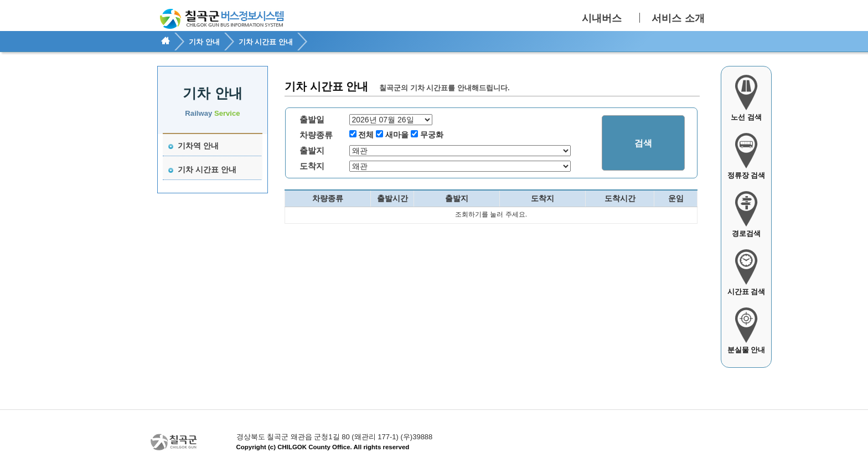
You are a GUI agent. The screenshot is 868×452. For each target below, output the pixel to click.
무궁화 (432, 135)
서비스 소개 (678, 18)
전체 (366, 135)
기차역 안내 (193, 146)
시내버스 (602, 18)
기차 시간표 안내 (202, 169)
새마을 (397, 135)
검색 (643, 143)
